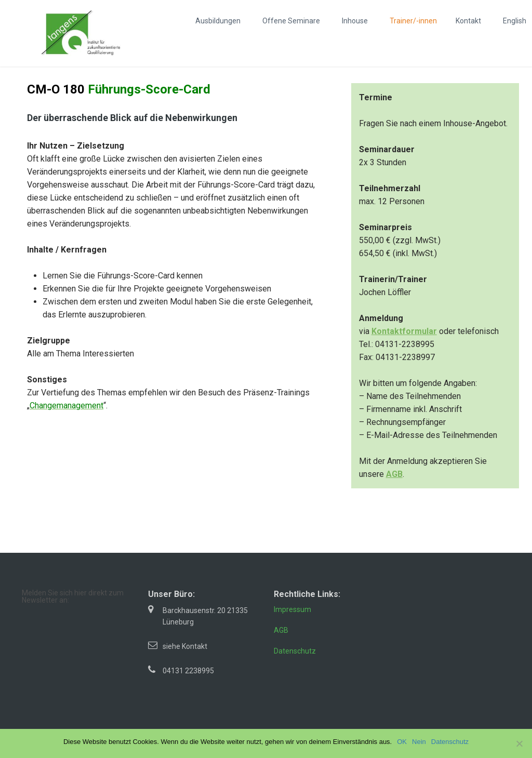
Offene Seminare (291, 21)
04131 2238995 (188, 671)
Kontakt (468, 21)
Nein (419, 742)
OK (402, 742)
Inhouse (355, 21)
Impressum (292, 609)
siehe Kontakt (185, 646)
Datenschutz (295, 651)
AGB (281, 630)
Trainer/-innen (413, 21)
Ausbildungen (218, 21)
